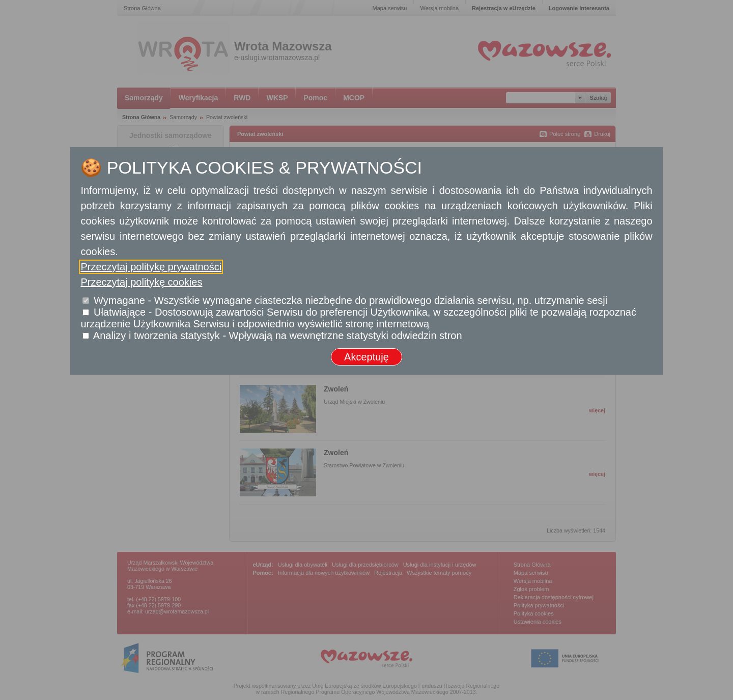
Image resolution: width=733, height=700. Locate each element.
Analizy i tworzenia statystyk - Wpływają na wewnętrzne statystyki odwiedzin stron (278, 335)
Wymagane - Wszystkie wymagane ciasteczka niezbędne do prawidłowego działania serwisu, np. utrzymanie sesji (350, 300)
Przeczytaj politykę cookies (141, 282)
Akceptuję (366, 357)
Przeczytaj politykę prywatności (151, 267)
